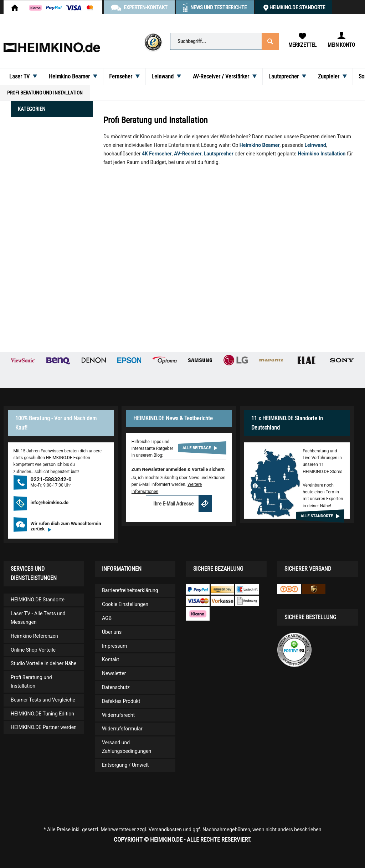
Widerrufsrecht (118, 715)
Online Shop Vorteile (33, 650)
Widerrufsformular (122, 729)
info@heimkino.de (50, 502)
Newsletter (114, 673)
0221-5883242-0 (51, 479)
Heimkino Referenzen (34, 636)
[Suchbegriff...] (224, 41)
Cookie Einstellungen (125, 604)
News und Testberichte (219, 7)
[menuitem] (224, 41)
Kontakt (110, 659)
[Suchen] (270, 41)
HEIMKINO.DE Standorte (297, 7)
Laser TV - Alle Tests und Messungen (38, 618)
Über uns (112, 632)
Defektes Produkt (121, 701)
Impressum (114, 646)
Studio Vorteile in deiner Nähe (43, 663)
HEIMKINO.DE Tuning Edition (42, 714)
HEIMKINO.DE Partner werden (44, 727)
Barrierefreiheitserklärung (130, 590)
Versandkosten (165, 830)
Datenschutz (116, 687)
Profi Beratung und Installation (31, 682)
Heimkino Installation (322, 154)
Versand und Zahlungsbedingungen (127, 747)
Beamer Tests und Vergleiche (43, 700)
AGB (107, 618)
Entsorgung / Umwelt (125, 765)
